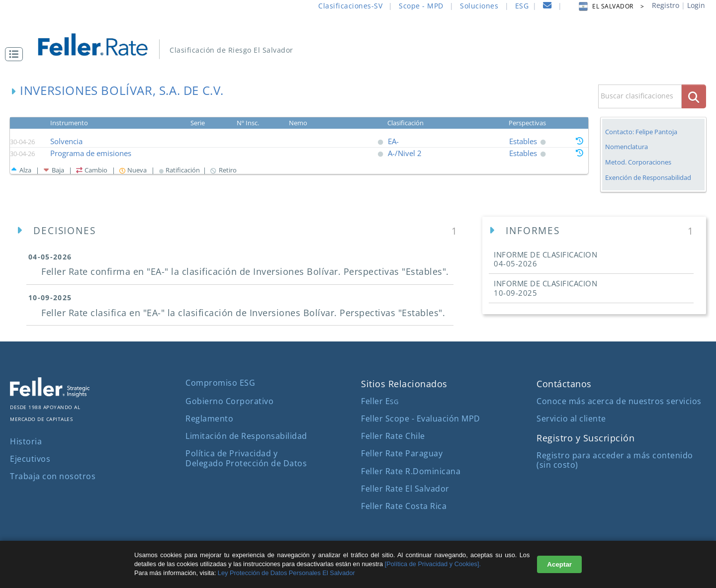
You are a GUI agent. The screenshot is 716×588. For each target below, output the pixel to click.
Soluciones (479, 6)
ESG (522, 6)
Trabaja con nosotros (53, 476)
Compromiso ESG (220, 383)
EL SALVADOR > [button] (611, 6)
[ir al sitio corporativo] (50, 394)
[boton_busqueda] (694, 96)
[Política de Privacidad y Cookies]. (433, 564)
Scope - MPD (421, 6)
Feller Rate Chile (393, 436)
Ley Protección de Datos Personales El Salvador (285, 573)
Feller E (380, 401)
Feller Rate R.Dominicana (411, 471)
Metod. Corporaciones (638, 162)
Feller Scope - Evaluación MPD (421, 419)
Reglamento (209, 419)
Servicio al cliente (571, 419)
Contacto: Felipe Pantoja (641, 132)
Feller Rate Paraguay (402, 453)
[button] (16, 54)
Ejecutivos (30, 459)
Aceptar (559, 564)
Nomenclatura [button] (626, 147)
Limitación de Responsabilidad (246, 436)
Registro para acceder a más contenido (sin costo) (615, 460)
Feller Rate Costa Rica (404, 506)
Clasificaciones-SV (350, 6)
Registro (666, 5)
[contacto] (547, 7)
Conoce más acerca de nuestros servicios (619, 401)
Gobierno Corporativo (229, 401)
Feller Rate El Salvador (405, 489)
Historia (26, 441)
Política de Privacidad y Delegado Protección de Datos (246, 458)
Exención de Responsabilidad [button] (648, 178)
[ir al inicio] (100, 43)
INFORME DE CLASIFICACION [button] (545, 259)
